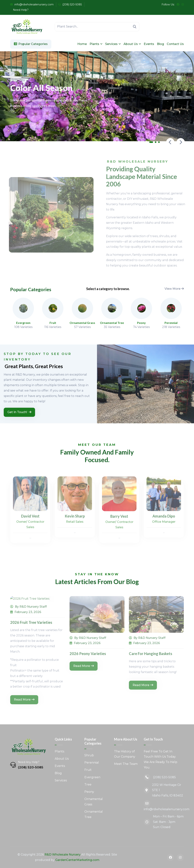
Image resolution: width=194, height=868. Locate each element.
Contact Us (175, 44)
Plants (94, 44)
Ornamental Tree (94, 814)
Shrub (89, 755)
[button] (151, 143)
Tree (88, 784)
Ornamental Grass (94, 802)
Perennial (92, 763)
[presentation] (170, 142)
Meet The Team (126, 764)
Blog (160, 44)
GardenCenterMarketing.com (77, 860)
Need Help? (20, 10)
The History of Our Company (125, 754)
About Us (131, 44)
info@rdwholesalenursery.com (32, 4)
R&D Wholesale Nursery (63, 855)
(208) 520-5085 (70, 4)
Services (111, 44)
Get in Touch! (19, 412)
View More (174, 289)
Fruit (88, 770)
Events (149, 44)
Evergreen (92, 777)
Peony (89, 792)
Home (82, 44)
